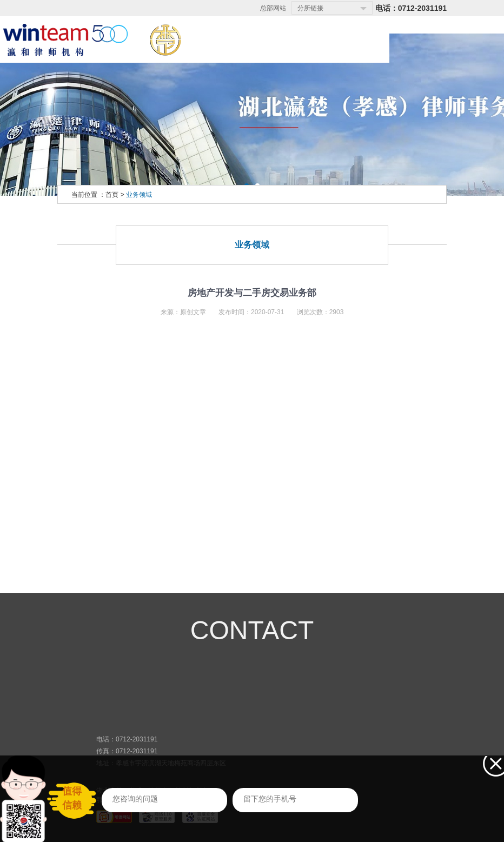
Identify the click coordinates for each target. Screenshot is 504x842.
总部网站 (273, 8)
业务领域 (139, 195)
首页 (112, 195)
